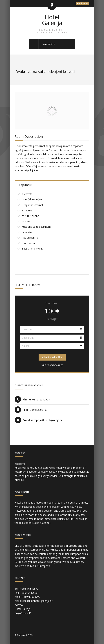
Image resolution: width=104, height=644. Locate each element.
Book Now (83, 4)
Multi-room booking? (52, 365)
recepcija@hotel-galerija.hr (47, 420)
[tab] (52, 185)
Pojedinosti (26, 185)
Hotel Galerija (52, 23)
